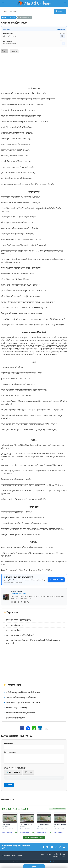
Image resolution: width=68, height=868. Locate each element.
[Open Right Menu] (65, 3)
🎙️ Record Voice (13, 774)
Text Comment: (34, 758)
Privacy (63, 856)
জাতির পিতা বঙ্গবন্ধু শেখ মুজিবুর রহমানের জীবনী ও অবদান (22, 692)
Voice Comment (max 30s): (15, 769)
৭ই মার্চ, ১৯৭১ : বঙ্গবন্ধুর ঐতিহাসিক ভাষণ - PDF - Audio (22, 702)
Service (56, 856)
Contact (49, 856)
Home (4, 17)
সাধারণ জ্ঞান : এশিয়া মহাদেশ (13, 625)
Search (59, 11)
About (42, 856)
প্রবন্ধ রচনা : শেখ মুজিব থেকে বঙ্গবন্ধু (15, 707)
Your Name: (34, 745)
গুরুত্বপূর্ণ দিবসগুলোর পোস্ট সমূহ (14, 718)
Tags (4, 51)
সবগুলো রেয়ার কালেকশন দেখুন (34, 839)
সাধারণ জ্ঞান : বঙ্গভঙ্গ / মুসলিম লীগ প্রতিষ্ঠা (17, 620)
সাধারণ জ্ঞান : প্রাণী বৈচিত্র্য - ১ (13, 630)
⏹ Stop (28, 774)
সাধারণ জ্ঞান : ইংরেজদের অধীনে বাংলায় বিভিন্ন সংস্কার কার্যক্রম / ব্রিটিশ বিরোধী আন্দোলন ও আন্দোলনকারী (32, 642)
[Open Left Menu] (3, 3)
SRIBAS (13, 857)
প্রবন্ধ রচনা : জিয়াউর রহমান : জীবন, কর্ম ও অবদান (19, 713)
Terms (63, 858)
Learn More (53, 863)
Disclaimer (56, 858)
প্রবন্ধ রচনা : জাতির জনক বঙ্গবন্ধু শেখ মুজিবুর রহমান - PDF (22, 697)
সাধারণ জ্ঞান (13, 17)
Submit (9, 786)
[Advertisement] (34, 69)
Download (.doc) (56, 579)
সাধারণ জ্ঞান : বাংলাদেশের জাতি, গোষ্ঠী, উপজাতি (19, 635)
